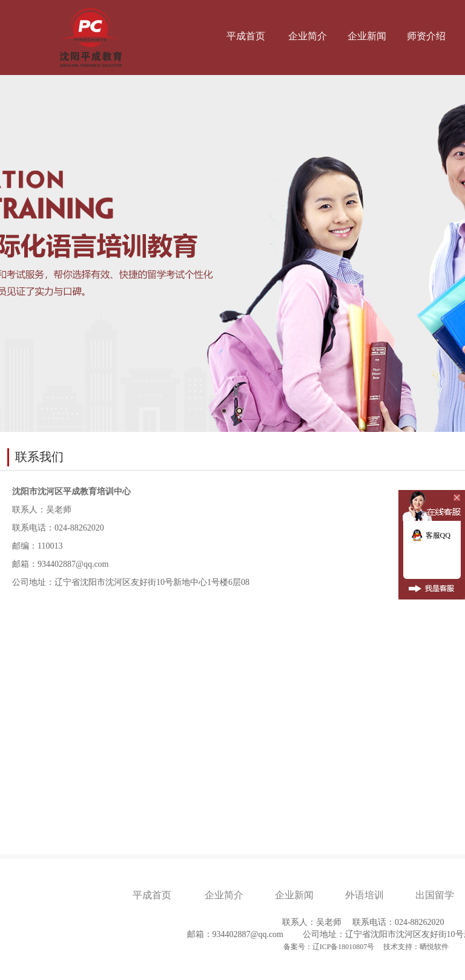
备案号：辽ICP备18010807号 (330, 947)
